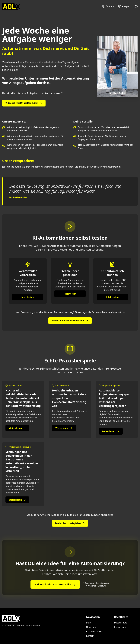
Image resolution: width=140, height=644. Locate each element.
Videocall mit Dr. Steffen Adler (24, 103)
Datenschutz (121, 623)
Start (89, 623)
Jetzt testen (28, 297)
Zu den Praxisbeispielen (70, 523)
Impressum (120, 627)
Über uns (91, 627)
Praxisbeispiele (94, 631)
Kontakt (90, 636)
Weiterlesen (17, 428)
